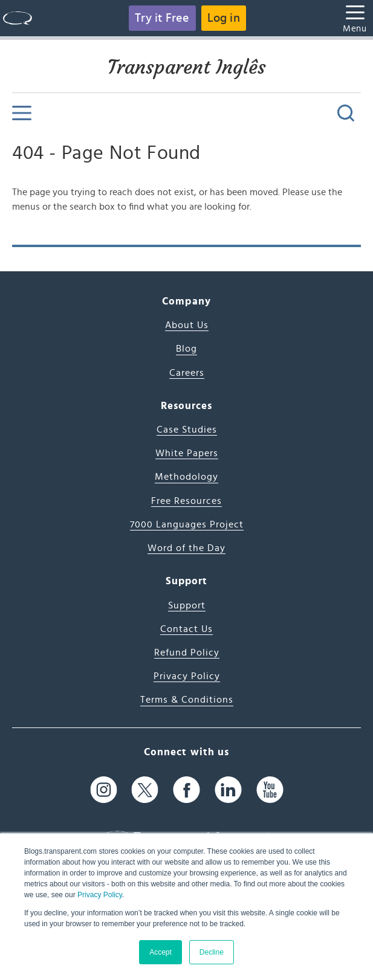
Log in (224, 18)
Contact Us (186, 629)
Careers (187, 373)
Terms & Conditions (187, 700)
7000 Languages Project (187, 524)
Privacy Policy (100, 895)
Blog (186, 349)
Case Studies (187, 430)
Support (187, 605)
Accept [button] (161, 952)
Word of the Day (186, 548)
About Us (187, 325)
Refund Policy (187, 653)
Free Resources (186, 501)
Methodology (186, 477)
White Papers (187, 453)
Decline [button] (212, 952)
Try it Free (162, 18)
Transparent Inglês (187, 67)
